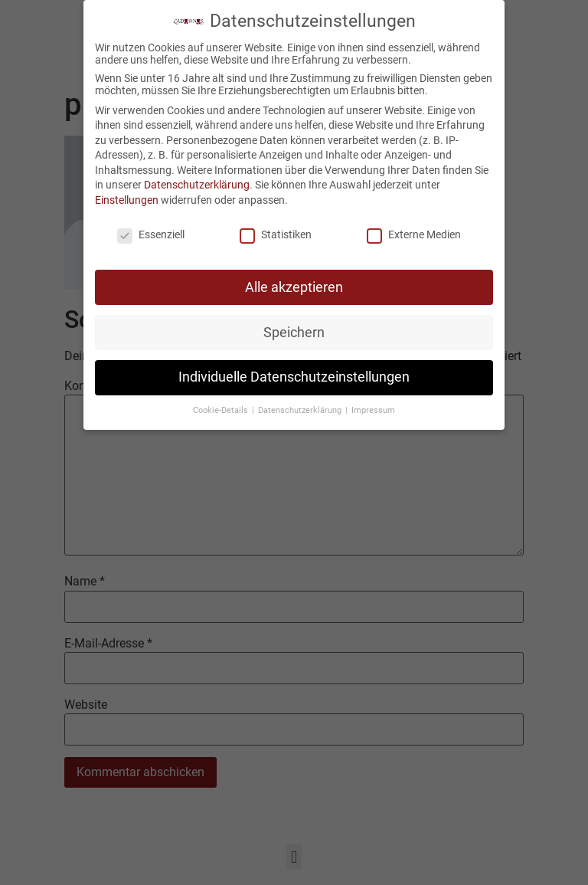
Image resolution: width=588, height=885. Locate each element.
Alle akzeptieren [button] (294, 283)
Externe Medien (414, 230)
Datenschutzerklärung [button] (301, 406)
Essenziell (151, 230)
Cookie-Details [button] (222, 406)
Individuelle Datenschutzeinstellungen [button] (294, 373)
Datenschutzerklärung (197, 181)
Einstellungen (127, 195)
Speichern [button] (294, 328)
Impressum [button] (373, 406)
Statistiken (276, 230)
